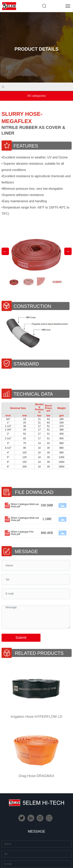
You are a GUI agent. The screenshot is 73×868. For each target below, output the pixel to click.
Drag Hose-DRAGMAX (36, 776)
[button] (68, 251)
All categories (36, 96)
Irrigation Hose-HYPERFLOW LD (36, 717)
